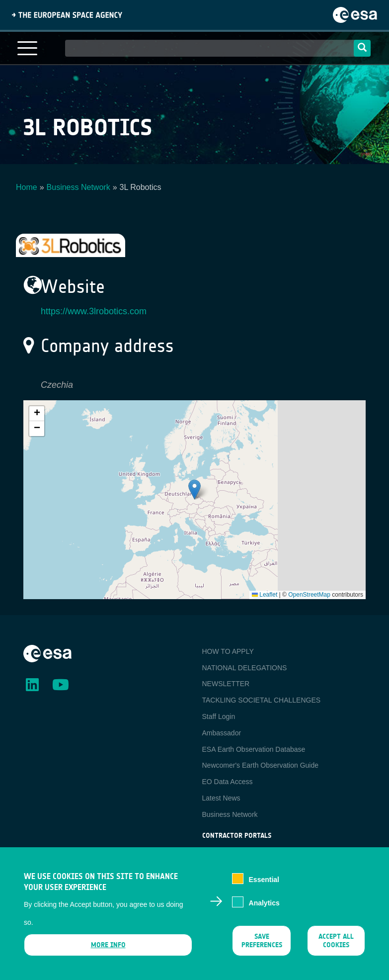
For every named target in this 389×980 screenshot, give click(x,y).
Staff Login (219, 716)
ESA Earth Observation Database (254, 749)
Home (27, 187)
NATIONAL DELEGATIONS (245, 668)
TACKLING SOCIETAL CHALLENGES (262, 700)
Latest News (221, 798)
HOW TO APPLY (228, 651)
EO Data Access (228, 782)
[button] (194, 490)
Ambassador (222, 733)
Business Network (78, 187)
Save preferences (262, 941)
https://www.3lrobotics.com (94, 311)
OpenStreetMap (309, 595)
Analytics (264, 903)
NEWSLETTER (226, 684)
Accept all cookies (336, 941)
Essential (264, 880)
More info (108, 945)
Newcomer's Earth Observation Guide (261, 765)
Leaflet (265, 595)
